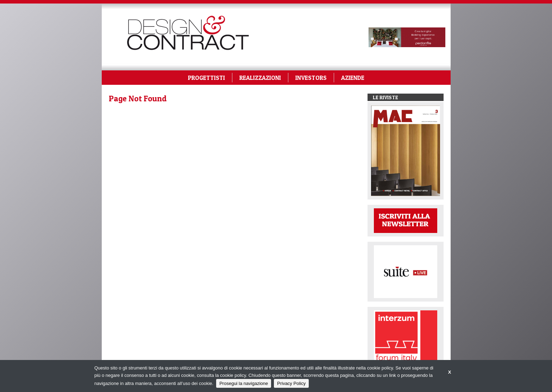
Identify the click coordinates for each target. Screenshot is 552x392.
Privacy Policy (291, 383)
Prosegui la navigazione (244, 383)
